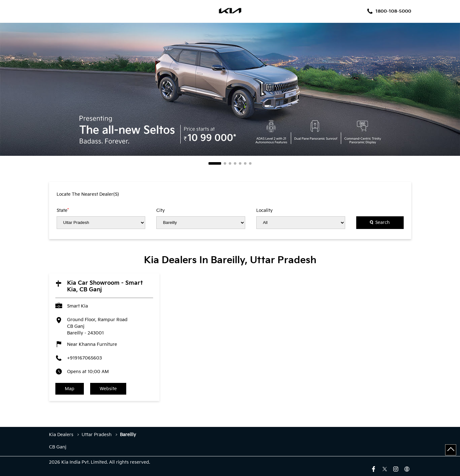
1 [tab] (215, 163)
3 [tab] (230, 163)
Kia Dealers (62, 435)
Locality (264, 211)
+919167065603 (84, 358)
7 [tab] (250, 163)
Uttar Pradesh (97, 435)
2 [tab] (225, 163)
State (63, 210)
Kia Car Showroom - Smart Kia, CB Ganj (105, 286)
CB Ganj (58, 447)
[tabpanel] (230, 89)
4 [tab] (235, 163)
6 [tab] (245, 163)
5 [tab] (240, 163)
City (161, 211)
